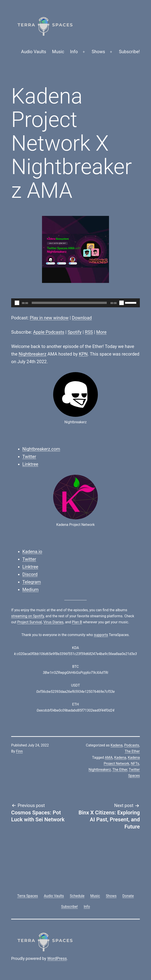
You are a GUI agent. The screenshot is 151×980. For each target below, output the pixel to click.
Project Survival (29, 622)
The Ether (132, 751)
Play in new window (49, 318)
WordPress (57, 958)
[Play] (17, 303)
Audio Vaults (34, 52)
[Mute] (122, 303)
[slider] (69, 303)
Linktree (30, 464)
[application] (75, 303)
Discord (30, 574)
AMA (109, 758)
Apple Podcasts (49, 332)
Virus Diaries (53, 622)
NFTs (135, 764)
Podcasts (132, 745)
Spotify (75, 332)
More (101, 332)
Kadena (117, 745)
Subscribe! (129, 52)
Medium (30, 590)
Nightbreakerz (32, 354)
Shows (99, 52)
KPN (83, 354)
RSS (89, 332)
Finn (19, 751)
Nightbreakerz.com (41, 449)
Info (74, 52)
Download (82, 318)
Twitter (29, 457)
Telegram (32, 582)
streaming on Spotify (28, 616)
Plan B (77, 622)
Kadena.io (32, 552)
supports (101, 635)
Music (58, 52)
